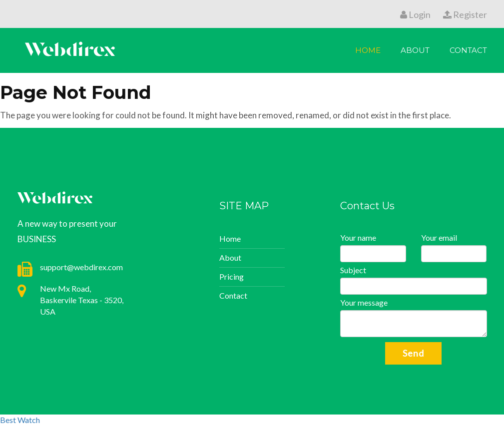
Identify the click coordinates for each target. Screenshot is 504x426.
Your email (439, 237)
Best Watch (20, 420)
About (415, 50)
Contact (468, 50)
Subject (353, 270)
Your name (358, 237)
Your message (364, 302)
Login (415, 14)
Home (368, 50)
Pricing (232, 276)
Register (465, 14)
